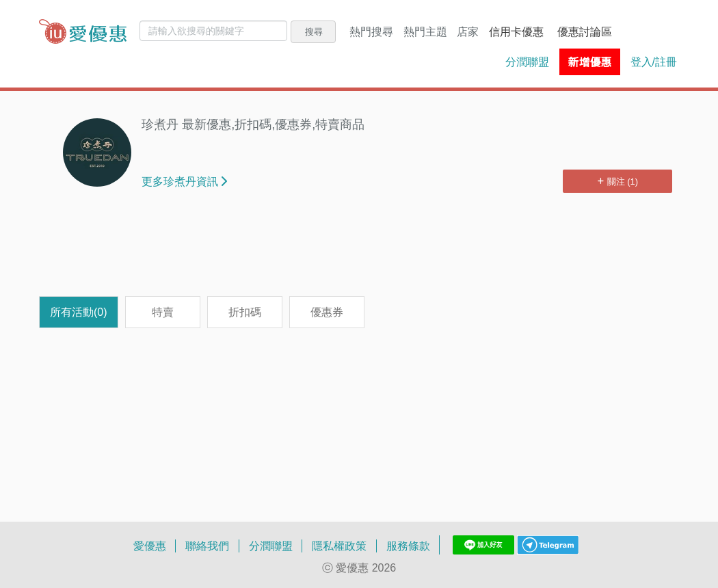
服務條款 (408, 546)
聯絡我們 (207, 546)
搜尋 (314, 31)
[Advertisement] (359, 252)
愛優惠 (150, 546)
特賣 (163, 312)
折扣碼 (245, 312)
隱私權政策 (339, 546)
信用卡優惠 (516, 31)
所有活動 (79, 312)
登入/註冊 (654, 62)
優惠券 (327, 312)
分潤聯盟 (527, 62)
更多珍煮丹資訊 (184, 181)
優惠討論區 (585, 31)
